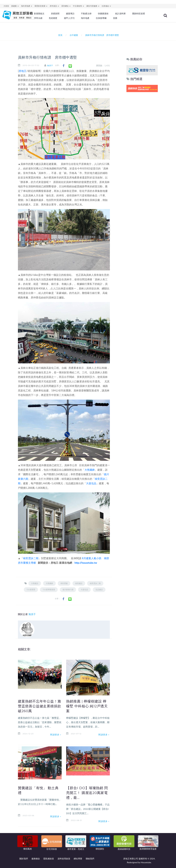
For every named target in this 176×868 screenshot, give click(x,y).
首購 (115, 18)
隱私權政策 (49, 859)
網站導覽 (78, 859)
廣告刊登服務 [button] (93, 6)
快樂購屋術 (103, 14)
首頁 (60, 35)
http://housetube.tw (86, 563)
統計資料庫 (120, 14)
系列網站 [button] (66, 6)
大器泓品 (91, 483)
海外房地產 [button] (27, 6)
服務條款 (36, 859)
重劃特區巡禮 (138, 14)
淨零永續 (38, 18)
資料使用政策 (64, 859)
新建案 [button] (15, 6)
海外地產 (85, 18)
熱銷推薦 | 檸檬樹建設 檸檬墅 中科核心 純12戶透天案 (87, 706)
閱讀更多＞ (56, 735)
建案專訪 (70, 14)
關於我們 (24, 859)
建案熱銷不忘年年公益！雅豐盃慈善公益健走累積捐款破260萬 (40, 706)
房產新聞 (55, 14)
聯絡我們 (90, 859)
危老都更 (53, 18)
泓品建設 (99, 590)
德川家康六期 (68, 590)
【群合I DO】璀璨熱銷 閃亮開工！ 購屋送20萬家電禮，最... (87, 793)
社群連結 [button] (106, 6)
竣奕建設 (79, 583)
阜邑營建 (64, 583)
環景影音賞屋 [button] (41, 6)
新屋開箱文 (39, 14)
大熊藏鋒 (90, 470)
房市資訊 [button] (54, 6)
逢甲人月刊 (69, 18)
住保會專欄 (101, 18)
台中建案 (74, 35)
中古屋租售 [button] (78, 6)
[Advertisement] (142, 139)
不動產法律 (86, 14)
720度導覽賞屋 (49, 590)
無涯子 (50, 65)
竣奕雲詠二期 (31, 558)
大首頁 (6, 6)
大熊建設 (35, 583)
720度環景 (31, 590)
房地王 (23, 71)
